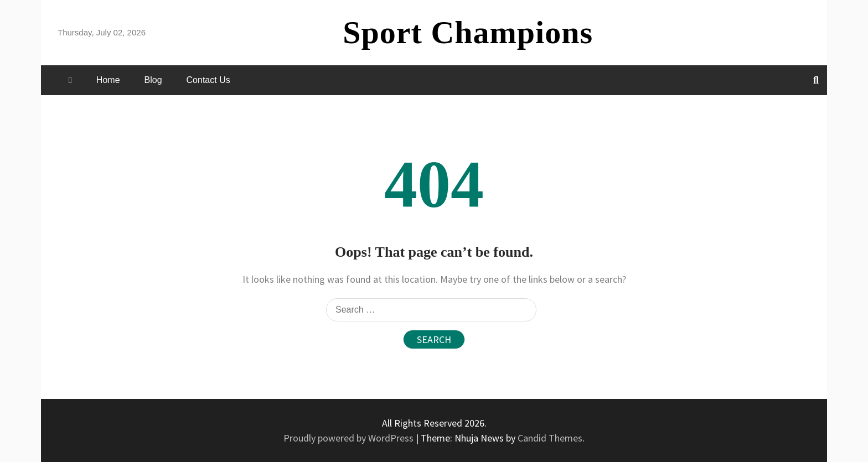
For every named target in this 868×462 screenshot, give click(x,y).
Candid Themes (550, 438)
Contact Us (208, 80)
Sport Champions (468, 32)
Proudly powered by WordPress (350, 438)
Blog (153, 80)
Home (108, 80)
